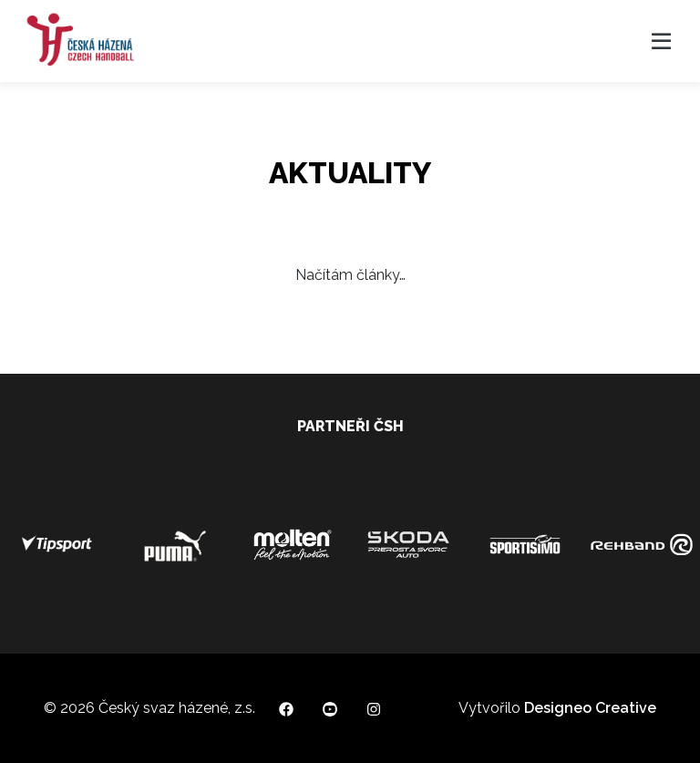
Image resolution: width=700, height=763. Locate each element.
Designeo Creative (590, 708)
